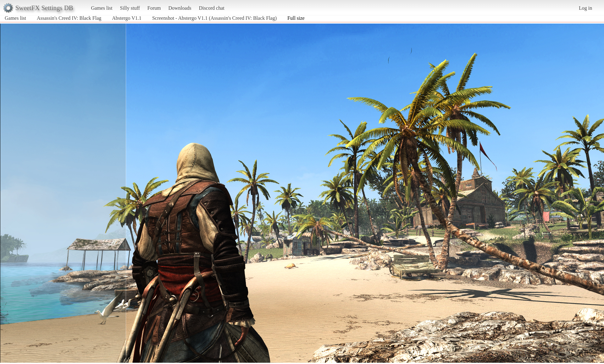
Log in (585, 8)
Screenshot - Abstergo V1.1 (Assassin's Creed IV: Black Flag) (214, 18)
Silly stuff (130, 8)
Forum (154, 8)
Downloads (180, 8)
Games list (102, 8)
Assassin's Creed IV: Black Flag (69, 18)
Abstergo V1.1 (127, 18)
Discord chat (211, 8)
